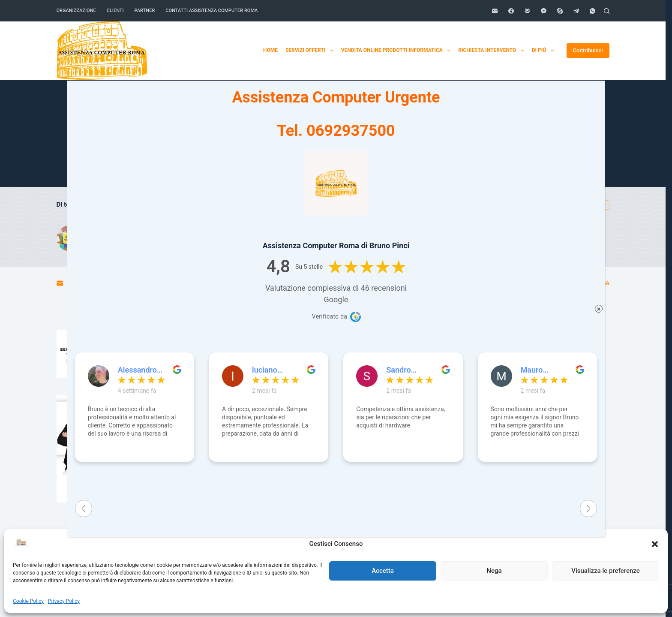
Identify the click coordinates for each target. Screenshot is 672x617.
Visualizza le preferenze (606, 571)
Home (517, 50)
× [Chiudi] (599, 309)
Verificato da (330, 316)
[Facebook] (511, 11)
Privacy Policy (64, 601)
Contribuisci (588, 50)
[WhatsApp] (592, 11)
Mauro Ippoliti (533, 370)
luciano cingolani (268, 370)
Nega (494, 571)
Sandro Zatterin (400, 370)
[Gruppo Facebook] (527, 11)
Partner (145, 11)
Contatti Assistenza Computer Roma (211, 11)
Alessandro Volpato (137, 370)
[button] (655, 544)
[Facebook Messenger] (544, 11)
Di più (545, 51)
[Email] (495, 11)
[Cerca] (607, 11)
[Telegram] (576, 11)
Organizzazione (76, 11)
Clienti (115, 11)
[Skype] (560, 11)
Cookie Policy (28, 601)
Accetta (383, 571)
